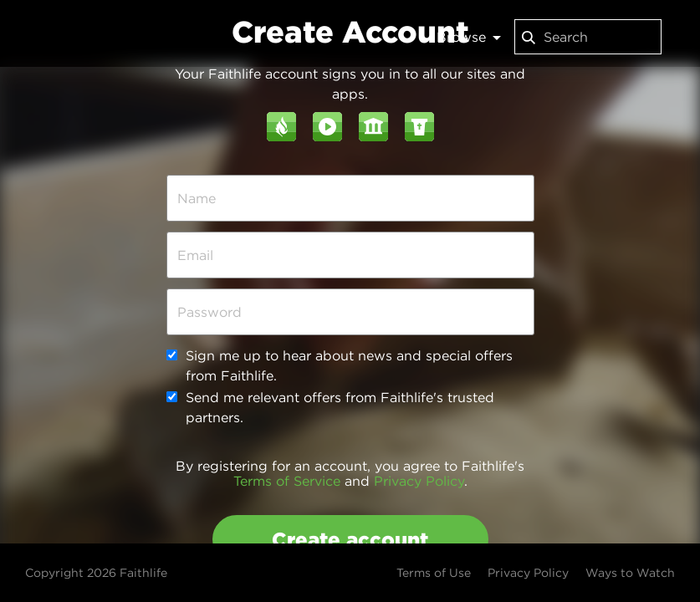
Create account (350, 539)
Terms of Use (434, 573)
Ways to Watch (630, 573)
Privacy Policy (419, 481)
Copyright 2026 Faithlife (96, 573)
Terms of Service (287, 481)
